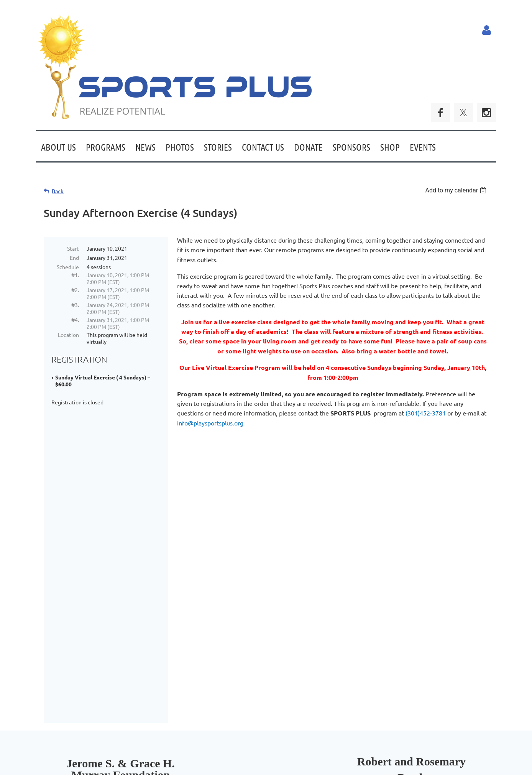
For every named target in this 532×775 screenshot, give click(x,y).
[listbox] (457, 190)
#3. (75, 305)
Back (58, 191)
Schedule (68, 267)
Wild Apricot (405, 766)
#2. (75, 290)
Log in (486, 30)
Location (68, 335)
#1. (75, 275)
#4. (75, 320)
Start (73, 248)
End (74, 258)
